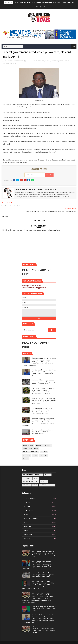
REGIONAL (6, 63)
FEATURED (41, 61)
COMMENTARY (28, 445)
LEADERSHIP (55, 61)
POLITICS (66, 61)
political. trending (31, 452)
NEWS (61, 61)
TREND (35, 455)
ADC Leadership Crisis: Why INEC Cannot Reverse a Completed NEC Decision (44, 609)
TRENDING (13, 63)
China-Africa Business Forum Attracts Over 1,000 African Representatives (42, 432)
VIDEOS (26, 459)
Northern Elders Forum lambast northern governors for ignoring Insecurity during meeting (43, 382)
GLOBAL (48, 61)
